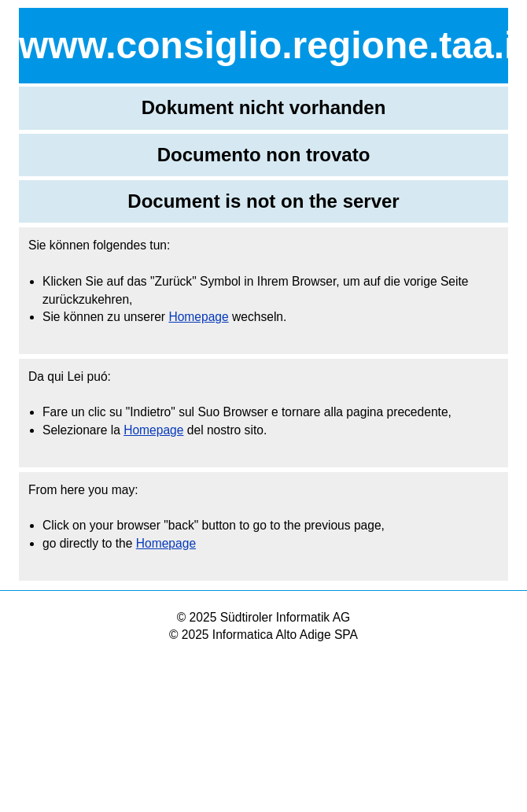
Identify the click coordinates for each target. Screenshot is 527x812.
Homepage (198, 317)
